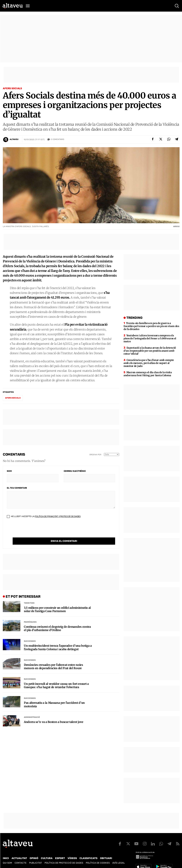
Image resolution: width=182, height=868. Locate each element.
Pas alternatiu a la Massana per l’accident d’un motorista (54, 697)
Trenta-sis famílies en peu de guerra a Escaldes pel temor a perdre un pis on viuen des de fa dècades (151, 326)
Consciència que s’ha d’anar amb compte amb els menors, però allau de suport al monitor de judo (149, 363)
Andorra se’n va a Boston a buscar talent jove (54, 715)
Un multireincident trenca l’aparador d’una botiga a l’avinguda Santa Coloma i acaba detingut (58, 640)
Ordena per (95, 455)
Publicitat (36, 863)
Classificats (88, 858)
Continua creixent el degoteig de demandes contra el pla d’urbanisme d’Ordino (57, 621)
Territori (29, 596)
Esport (60, 858)
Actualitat (19, 858)
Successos (30, 634)
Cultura (47, 858)
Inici (6, 858)
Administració (32, 710)
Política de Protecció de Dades (64, 863)
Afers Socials (12, 88)
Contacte (21, 863)
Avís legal (119, 863)
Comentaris (57, 139)
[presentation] (34, 531)
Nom (9, 471)
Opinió (34, 858)
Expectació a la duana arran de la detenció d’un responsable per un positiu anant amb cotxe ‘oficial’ (150, 351)
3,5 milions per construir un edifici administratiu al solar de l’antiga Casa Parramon (57, 602)
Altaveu (14, 139)
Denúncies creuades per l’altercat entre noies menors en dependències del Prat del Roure (53, 659)
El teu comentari (17, 488)
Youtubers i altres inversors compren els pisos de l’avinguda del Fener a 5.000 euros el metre (150, 338)
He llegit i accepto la (44, 516)
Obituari (106, 858)
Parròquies (30, 615)
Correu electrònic (75, 471)
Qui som (7, 863)
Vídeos (72, 858)
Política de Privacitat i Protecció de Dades (58, 516)
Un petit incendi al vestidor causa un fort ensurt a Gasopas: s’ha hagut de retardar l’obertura (56, 678)
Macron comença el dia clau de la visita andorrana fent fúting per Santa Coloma (148, 374)
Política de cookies (98, 863)
